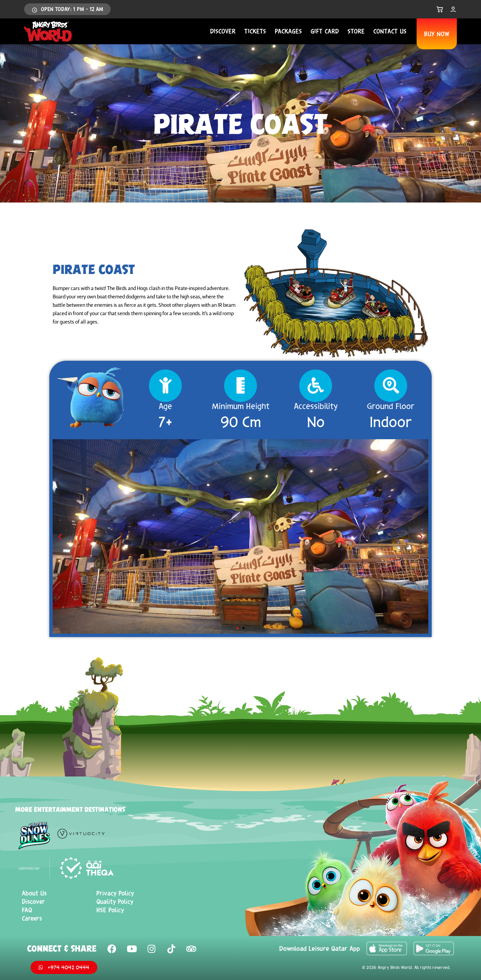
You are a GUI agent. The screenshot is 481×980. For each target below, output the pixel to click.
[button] (60, 537)
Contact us (390, 31)
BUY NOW (437, 34)
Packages (288, 31)
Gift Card (325, 31)
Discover (223, 31)
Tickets (255, 31)
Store (356, 31)
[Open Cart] (440, 9)
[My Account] (453, 9)
